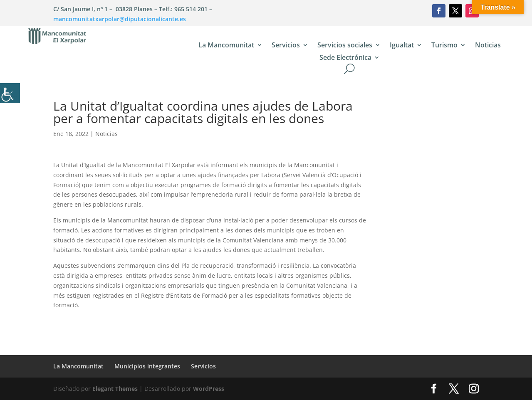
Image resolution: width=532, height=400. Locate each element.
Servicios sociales (345, 46)
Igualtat (402, 46)
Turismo (444, 46)
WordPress (209, 389)
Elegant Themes (115, 389)
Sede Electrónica (345, 58)
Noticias (488, 46)
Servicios (286, 46)
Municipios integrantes (147, 366)
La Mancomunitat (226, 46)
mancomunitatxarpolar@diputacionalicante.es (120, 19)
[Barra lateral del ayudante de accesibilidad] (10, 93)
